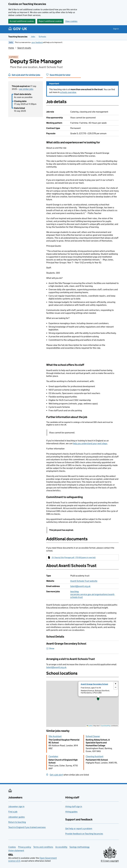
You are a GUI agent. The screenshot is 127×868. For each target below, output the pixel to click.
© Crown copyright (110, 861)
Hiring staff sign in (74, 806)
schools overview (68, 92)
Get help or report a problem (79, 828)
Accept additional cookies (22, 21)
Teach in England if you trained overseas (27, 827)
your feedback (37, 42)
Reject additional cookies (50, 21)
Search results (24, 48)
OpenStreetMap (106, 726)
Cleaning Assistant (95, 756)
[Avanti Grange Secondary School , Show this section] (82, 647)
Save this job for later (60, 75)
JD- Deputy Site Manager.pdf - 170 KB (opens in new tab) (74, 557)
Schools (42, 37)
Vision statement (16, 851)
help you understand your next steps (90, 443)
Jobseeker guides (17, 817)
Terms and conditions (43, 847)
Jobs (33, 37)
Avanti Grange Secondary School (94, 684)
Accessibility (61, 847)
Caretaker (53, 756)
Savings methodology (79, 847)
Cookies (12, 847)
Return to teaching (17, 822)
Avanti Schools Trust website (84, 581)
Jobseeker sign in (16, 806)
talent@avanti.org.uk (80, 586)
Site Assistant (55, 736)
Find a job (13, 812)
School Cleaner (93, 736)
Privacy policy (25, 847)
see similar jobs (26, 89)
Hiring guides (71, 812)
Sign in (116, 29)
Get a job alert (56, 775)
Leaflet (89, 726)
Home (11, 48)
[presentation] (82, 704)
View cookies (71, 21)
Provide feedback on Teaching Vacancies (84, 834)
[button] (98, 699)
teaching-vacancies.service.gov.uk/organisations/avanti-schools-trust (92, 594)
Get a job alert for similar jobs (26, 75)
